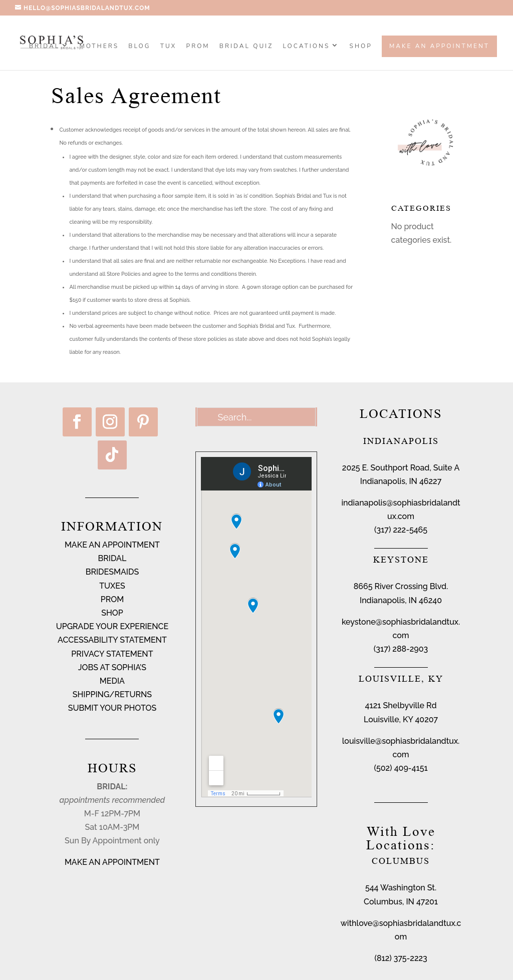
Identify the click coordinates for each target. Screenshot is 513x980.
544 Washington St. (401, 888)
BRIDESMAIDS (112, 572)
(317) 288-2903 (401, 649)
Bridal (44, 47)
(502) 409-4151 (401, 768)
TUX (169, 47)
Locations (307, 47)
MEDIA (112, 681)
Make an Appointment (439, 46)
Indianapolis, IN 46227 (401, 481)
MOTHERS (99, 47)
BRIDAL (112, 558)
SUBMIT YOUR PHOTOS (112, 708)
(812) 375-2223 (401, 958)
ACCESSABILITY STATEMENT (112, 640)
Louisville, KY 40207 (401, 719)
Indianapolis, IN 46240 (401, 600)
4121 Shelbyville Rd (401, 705)
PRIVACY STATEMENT (112, 654)
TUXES (112, 586)
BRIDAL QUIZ (246, 47)
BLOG (139, 47)
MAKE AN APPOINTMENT (112, 545)
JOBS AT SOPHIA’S (112, 667)
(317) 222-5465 (401, 530)
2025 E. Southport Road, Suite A (401, 468)
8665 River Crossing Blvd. (401, 586)
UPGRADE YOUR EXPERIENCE (112, 626)
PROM (198, 47)
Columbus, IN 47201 (401, 902)
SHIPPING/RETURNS (112, 694)
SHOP (361, 47)
